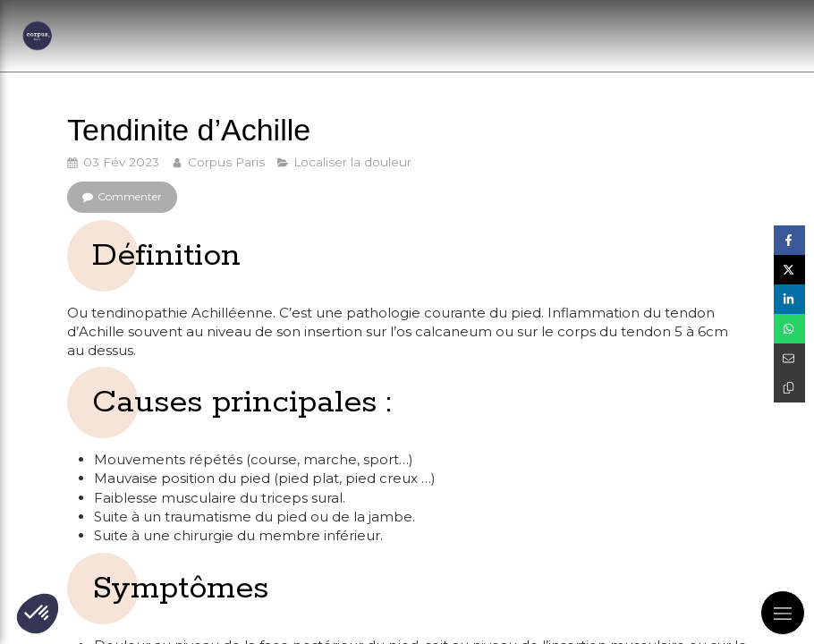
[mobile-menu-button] (783, 613)
